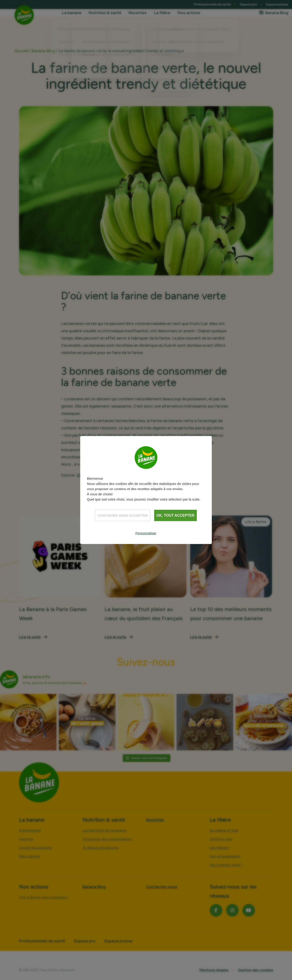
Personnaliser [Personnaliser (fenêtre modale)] (146, 533)
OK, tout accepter (175, 515)
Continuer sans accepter (123, 515)
